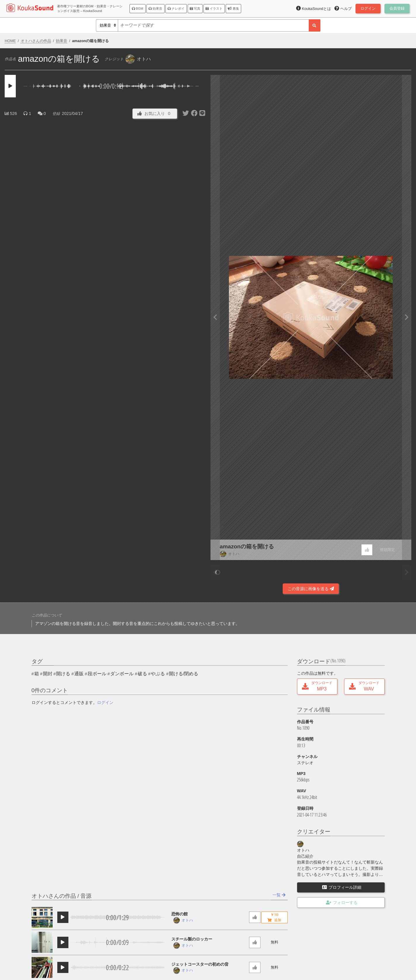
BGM (138, 8)
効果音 (155, 8)
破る (142, 674)
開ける (63, 674)
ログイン (105, 702)
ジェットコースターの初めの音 (200, 964)
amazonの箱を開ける (247, 546)
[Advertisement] (105, 578)
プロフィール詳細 (342, 887)
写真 (195, 8)
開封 (48, 674)
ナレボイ (176, 8)
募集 (233, 8)
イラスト (214, 8)
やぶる (158, 674)
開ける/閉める (184, 674)
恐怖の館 (179, 914)
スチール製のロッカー (192, 939)
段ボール (97, 674)
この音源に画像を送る (311, 589)
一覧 (279, 895)
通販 (79, 674)
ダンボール (122, 674)
